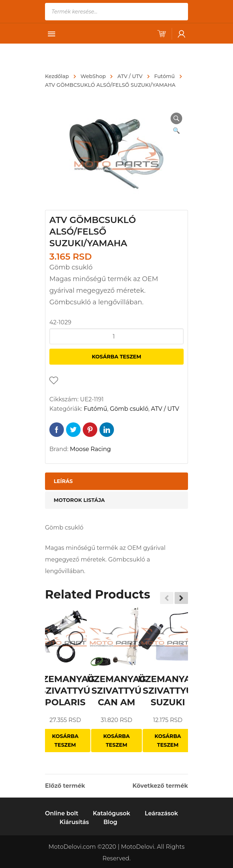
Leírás (63, 481)
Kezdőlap (57, 76)
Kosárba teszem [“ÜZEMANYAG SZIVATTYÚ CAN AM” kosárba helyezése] (116, 741)
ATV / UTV (130, 76)
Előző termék (65, 786)
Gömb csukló (129, 409)
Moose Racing (91, 449)
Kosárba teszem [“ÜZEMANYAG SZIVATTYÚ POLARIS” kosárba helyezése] (65, 741)
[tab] (116, 481)
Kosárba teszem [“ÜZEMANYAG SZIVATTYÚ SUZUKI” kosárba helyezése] (168, 741)
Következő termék (160, 786)
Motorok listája (79, 500)
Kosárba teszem (116, 357)
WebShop (93, 76)
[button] (181, 598)
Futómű (165, 76)
